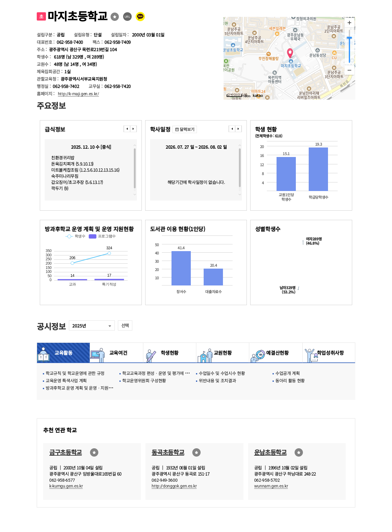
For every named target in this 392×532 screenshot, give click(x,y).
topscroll (135, 145)
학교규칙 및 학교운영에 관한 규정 (75, 373)
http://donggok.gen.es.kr (174, 486)
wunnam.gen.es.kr (271, 486)
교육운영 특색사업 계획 (66, 381)
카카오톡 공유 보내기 (140, 17)
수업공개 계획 (288, 373)
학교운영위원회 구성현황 (144, 381)
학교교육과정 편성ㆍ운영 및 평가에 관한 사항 (162, 373)
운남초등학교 (270, 452)
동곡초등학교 (168, 452)
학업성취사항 (329, 353)
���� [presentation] (127, 129)
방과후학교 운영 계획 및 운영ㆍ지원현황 (81, 388)
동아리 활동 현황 (290, 381)
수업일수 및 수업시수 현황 (222, 373)
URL (128, 17)
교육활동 (64, 353)
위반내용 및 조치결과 (217, 381)
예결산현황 (276, 353)
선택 (125, 325)
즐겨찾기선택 (115, 17)
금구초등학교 (66, 452)
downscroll (135, 194)
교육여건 (117, 353)
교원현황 (223, 353)
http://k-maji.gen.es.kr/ (79, 94)
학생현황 (170, 353)
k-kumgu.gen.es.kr (66, 486)
